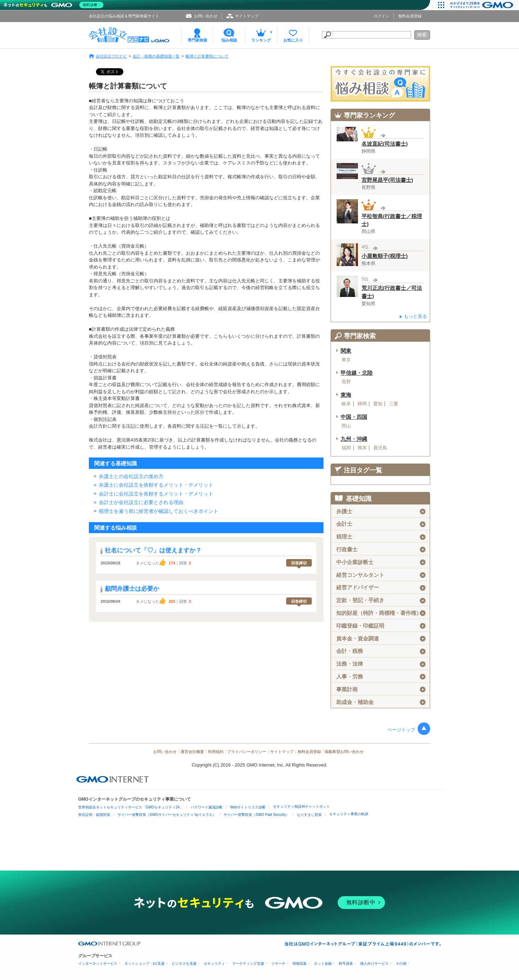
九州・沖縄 (354, 439)
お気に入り (293, 40)
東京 (346, 360)
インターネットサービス (98, 963)
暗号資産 (346, 963)
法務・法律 (381, 664)
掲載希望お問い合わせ (344, 752)
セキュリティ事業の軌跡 (349, 814)
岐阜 (346, 404)
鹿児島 (380, 448)
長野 (346, 382)
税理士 (381, 537)
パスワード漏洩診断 (207, 807)
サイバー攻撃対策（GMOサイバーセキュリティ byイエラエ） (167, 815)
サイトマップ (247, 16)
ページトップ (401, 730)
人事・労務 (381, 677)
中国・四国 (354, 417)
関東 (346, 351)
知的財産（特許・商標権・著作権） (381, 613)
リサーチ (278, 963)
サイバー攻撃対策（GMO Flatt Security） (256, 815)
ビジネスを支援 (184, 963)
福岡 (346, 448)
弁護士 (381, 511)
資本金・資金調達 (381, 639)
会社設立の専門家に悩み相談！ (380, 84)
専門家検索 (197, 40)
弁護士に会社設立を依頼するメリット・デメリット (156, 485)
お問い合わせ (206, 16)
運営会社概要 (192, 752)
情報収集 (300, 963)
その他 (401, 963)
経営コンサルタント (381, 575)
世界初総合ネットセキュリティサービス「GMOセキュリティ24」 (131, 807)
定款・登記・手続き (381, 600)
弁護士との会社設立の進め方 (131, 476)
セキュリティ (214, 963)
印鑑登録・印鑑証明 (381, 626)
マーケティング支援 (248, 963)
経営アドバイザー (381, 588)
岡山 (346, 426)
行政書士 (381, 549)
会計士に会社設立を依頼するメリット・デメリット (156, 494)
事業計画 (381, 689)
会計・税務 (381, 651)
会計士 (381, 524)
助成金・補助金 (381, 702)
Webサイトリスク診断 (248, 807)
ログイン (381, 16)
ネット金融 (323, 963)
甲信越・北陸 (357, 373)
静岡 (362, 404)
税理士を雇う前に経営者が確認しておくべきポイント (159, 511)
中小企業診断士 (381, 562)
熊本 (362, 448)
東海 (346, 395)
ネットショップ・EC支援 (145, 963)
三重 (394, 404)
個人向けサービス (374, 963)
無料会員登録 (410, 16)
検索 (422, 35)
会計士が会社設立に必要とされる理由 (141, 502)
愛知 (378, 404)
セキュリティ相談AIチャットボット (301, 806)
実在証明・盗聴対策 (94, 815)
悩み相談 (229, 40)
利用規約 (216, 752)
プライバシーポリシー (247, 752)
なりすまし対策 (309, 815)
